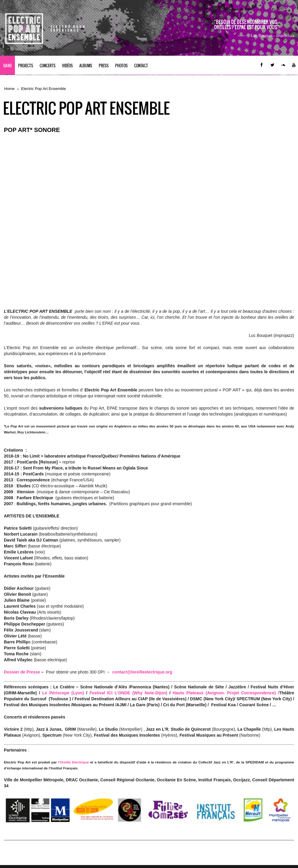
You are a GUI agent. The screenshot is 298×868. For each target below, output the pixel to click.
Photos (121, 66)
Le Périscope (56, 693)
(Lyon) (77, 693)
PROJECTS (26, 66)
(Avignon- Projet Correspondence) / (243, 693)
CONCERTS (48, 66)
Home (9, 89)
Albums (86, 66)
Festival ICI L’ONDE (111, 693)
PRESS (104, 66)
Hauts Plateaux (189, 693)
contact (141, 66)
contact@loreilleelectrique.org (142, 672)
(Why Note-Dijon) (150, 693)
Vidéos (67, 66)
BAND (7, 66)
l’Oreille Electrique (74, 762)
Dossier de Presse (22, 672)
